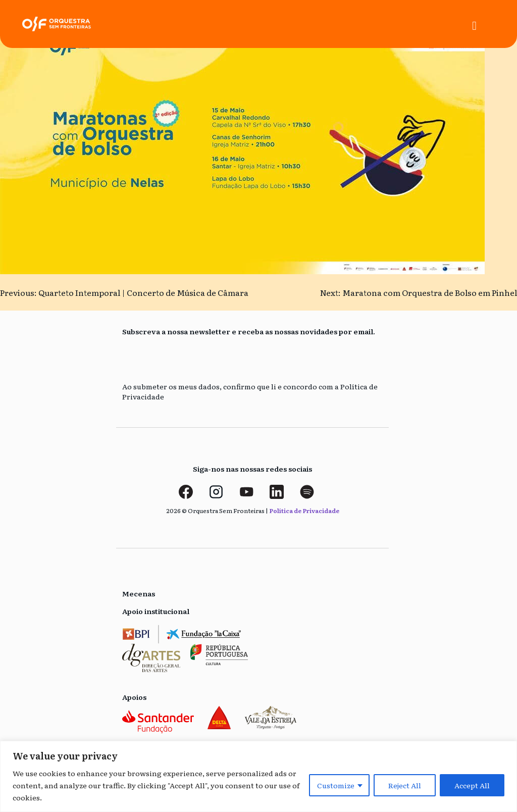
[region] (258, 776)
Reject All (405, 785)
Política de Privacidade (304, 511)
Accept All (472, 785)
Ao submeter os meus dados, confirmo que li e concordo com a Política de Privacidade (250, 392)
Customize (336, 785)
